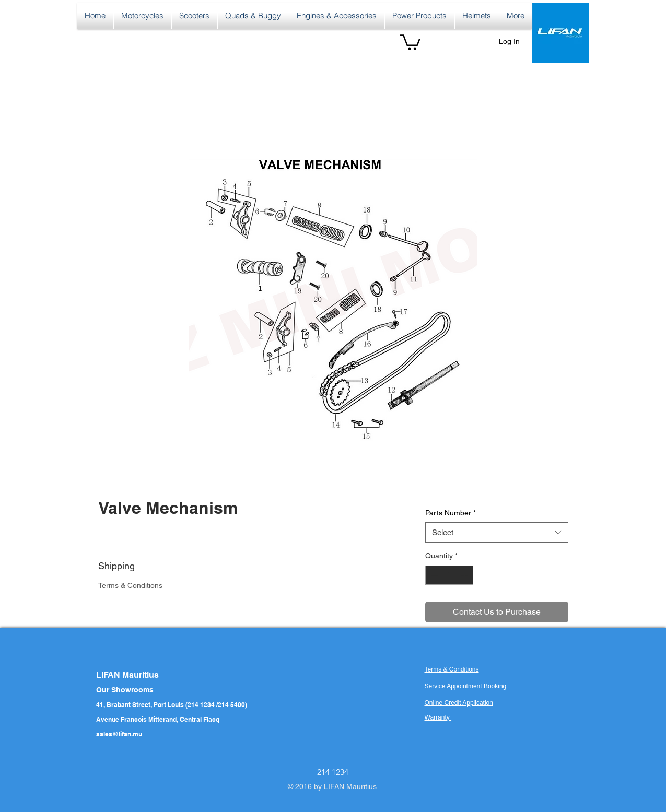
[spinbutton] (449, 575)
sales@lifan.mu (119, 734)
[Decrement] (433, 575)
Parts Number (451, 513)
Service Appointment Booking (466, 686)
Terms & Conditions (130, 585)
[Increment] (465, 575)
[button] (410, 42)
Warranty (438, 717)
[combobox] (496, 532)
